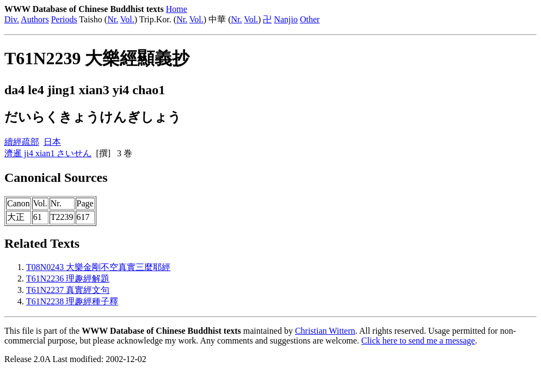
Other (310, 19)
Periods (64, 19)
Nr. (113, 19)
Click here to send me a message (418, 341)
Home (177, 9)
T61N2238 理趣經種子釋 (72, 301)
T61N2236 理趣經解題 (68, 278)
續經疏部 (22, 142)
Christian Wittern (325, 331)
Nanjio (286, 19)
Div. (12, 19)
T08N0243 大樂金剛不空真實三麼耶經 (98, 267)
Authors (35, 19)
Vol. (127, 19)
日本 (52, 142)
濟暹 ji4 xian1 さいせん (48, 153)
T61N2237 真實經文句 (68, 290)
